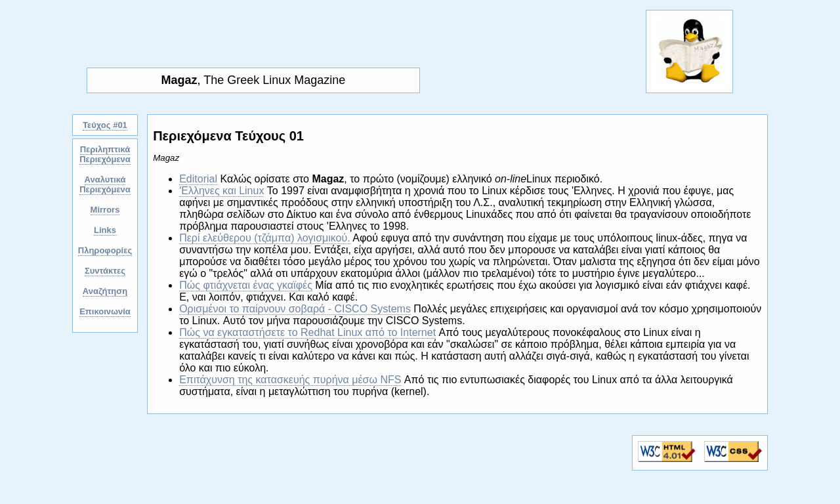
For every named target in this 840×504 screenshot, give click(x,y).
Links (105, 230)
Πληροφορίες (105, 250)
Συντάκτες (105, 271)
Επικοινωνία (105, 311)
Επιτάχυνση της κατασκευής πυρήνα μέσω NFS (290, 380)
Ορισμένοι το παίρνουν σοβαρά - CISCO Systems (295, 309)
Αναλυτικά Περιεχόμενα (105, 184)
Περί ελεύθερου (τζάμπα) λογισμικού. (265, 238)
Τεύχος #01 (105, 125)
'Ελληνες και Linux (221, 191)
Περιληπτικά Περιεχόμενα (105, 154)
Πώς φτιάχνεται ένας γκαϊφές (246, 285)
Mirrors (105, 210)
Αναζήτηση (105, 291)
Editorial (198, 179)
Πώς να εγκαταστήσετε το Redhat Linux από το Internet (307, 332)
